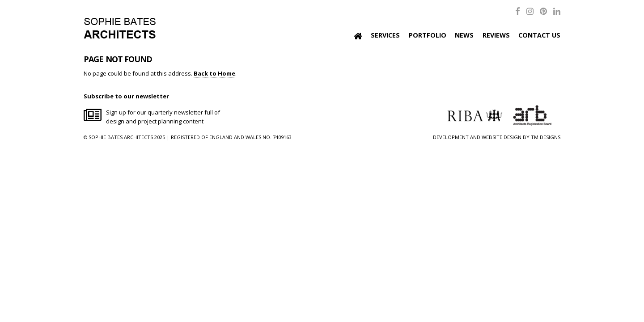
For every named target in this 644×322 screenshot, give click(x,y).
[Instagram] (530, 11)
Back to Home (214, 73)
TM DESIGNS (546, 137)
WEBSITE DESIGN (502, 137)
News (464, 35)
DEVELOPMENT (451, 137)
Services (385, 35)
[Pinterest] (543, 11)
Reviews (496, 35)
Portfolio (428, 35)
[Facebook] (518, 11)
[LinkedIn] (557, 11)
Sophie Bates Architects (120, 28)
